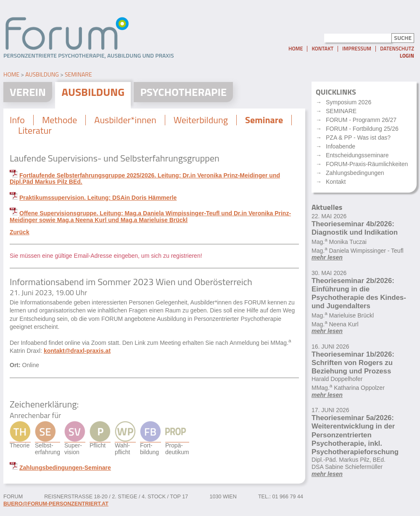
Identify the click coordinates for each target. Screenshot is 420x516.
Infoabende (341, 146)
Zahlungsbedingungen (355, 173)
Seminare (78, 74)
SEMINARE (341, 111)
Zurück (20, 232)
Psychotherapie (183, 92)
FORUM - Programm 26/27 (361, 120)
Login (407, 56)
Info (17, 120)
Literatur (35, 130)
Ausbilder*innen (125, 120)
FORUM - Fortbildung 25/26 (362, 129)
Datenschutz (397, 49)
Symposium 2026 (349, 102)
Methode (59, 120)
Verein (28, 92)
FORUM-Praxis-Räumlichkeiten (367, 164)
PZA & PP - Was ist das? (358, 138)
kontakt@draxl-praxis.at (77, 351)
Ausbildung (42, 74)
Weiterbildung (201, 120)
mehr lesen (327, 257)
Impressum (357, 49)
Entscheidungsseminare (357, 155)
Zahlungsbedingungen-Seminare (65, 468)
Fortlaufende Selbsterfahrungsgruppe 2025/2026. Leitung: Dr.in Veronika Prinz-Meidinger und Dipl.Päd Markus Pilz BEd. (145, 179)
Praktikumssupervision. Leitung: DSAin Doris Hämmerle (98, 198)
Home (296, 49)
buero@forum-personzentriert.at (56, 504)
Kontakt (322, 49)
